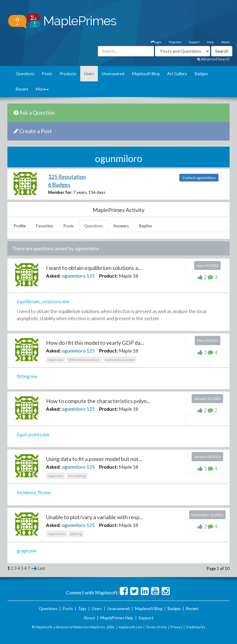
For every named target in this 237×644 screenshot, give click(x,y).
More (42, 89)
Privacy (176, 627)
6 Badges (59, 185)
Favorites (45, 226)
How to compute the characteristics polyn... (98, 401)
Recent (22, 89)
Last (41, 568)
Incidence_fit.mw (33, 492)
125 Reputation (67, 177)
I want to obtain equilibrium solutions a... (94, 268)
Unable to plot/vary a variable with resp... (95, 517)
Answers (121, 226)
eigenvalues (57, 534)
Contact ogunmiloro (199, 178)
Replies (146, 226)
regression (56, 360)
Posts (47, 74)
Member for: (60, 192)
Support (194, 42)
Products (68, 74)
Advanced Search (213, 59)
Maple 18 (129, 276)
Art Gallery (177, 74)
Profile (20, 226)
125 (91, 276)
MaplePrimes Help (117, 618)
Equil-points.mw (33, 434)
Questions (25, 74)
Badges (201, 74)
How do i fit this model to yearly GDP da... (95, 343)
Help (210, 42)
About (225, 42)
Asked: (53, 276)
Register (175, 42)
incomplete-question (120, 360)
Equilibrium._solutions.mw (43, 301)
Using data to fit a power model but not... (94, 459)
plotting (76, 534)
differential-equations (84, 360)
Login (156, 42)
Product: (108, 276)
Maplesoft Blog (146, 74)
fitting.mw (27, 376)
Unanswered (113, 74)
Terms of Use (156, 627)
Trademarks (195, 627)
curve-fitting (77, 476)
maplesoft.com (130, 627)
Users (89, 74)
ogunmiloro (74, 276)
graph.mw (27, 551)
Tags (82, 609)
